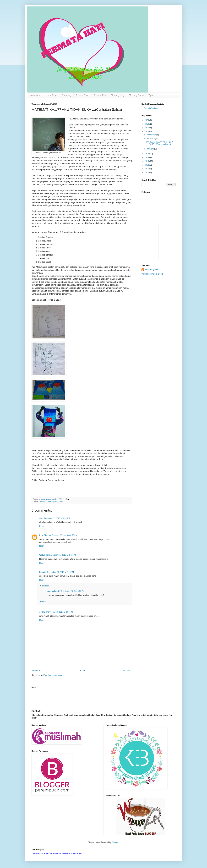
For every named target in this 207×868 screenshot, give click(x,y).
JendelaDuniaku (151, 108)
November (152, 135)
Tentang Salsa (136, 95)
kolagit (42, 572)
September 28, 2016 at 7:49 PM (60, 572)
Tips (151, 95)
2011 (147, 169)
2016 (147, 131)
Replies (45, 586)
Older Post (126, 671)
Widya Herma (45, 555)
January (151, 149)
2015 (147, 154)
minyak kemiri (54, 591)
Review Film (100, 95)
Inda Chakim (45, 535)
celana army (45, 612)
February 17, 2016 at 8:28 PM (65, 535)
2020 (147, 120)
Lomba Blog (51, 95)
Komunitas (34, 95)
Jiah (41, 518)
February (151, 139)
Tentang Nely (118, 95)
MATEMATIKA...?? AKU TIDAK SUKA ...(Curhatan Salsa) (160, 143)
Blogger (115, 842)
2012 (147, 165)
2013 (147, 161)
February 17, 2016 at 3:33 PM (57, 518)
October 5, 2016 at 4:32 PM (73, 591)
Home (82, 671)
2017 (147, 128)
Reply (42, 526)
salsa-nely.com (152, 270)
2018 (147, 124)
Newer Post (37, 671)
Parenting (66, 95)
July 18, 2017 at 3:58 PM (62, 612)
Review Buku (83, 95)
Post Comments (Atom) (53, 675)
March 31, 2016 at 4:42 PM (64, 555)
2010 (147, 173)
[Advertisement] (151, 232)
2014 (147, 157)
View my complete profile (152, 274)
